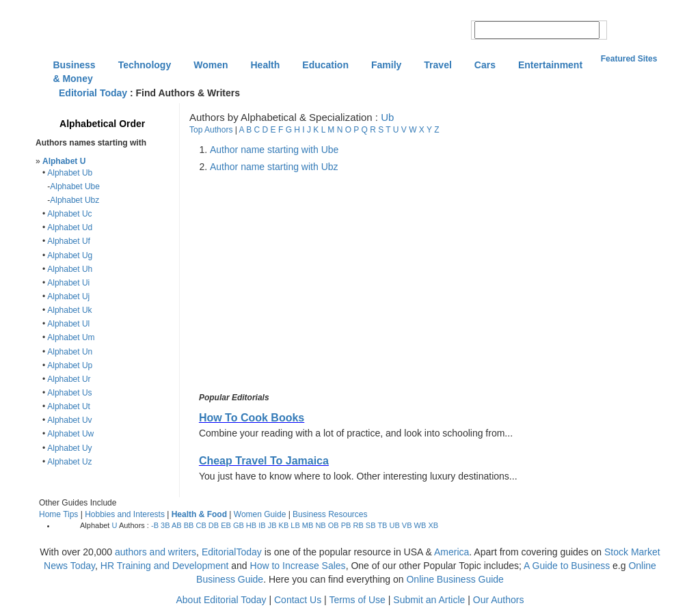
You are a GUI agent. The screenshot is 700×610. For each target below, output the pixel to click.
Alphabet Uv (69, 420)
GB (239, 525)
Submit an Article (429, 600)
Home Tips (58, 514)
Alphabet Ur (69, 379)
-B (155, 525)
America (452, 552)
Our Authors (499, 600)
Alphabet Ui (68, 283)
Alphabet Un (70, 352)
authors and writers (156, 552)
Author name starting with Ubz (274, 167)
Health (266, 65)
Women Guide (260, 514)
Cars (485, 65)
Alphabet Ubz (75, 200)
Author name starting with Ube (274, 150)
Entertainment (550, 65)
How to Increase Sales (298, 566)
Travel (437, 65)
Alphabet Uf (69, 241)
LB (295, 525)
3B (165, 525)
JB (272, 525)
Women (211, 65)
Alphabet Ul (68, 324)
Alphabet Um (71, 337)
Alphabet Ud (70, 227)
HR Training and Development (165, 566)
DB (214, 525)
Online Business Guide (455, 579)
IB (262, 525)
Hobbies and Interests (125, 514)
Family (386, 65)
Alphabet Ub (70, 173)
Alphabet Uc (69, 214)
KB (284, 525)
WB (420, 525)
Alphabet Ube (75, 186)
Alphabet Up (70, 365)
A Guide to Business (567, 566)
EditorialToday (232, 552)
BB (189, 525)
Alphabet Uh (70, 269)
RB (358, 525)
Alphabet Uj (68, 296)
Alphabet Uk (69, 310)
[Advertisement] (311, 283)
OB (334, 525)
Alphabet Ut (69, 406)
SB (371, 525)
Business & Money (74, 66)
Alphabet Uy (69, 448)
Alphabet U (64, 161)
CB (201, 525)
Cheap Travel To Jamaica (264, 461)
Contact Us (298, 600)
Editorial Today (93, 93)
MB (308, 525)
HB (251, 525)
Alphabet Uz (69, 462)
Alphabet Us (69, 393)
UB (395, 525)
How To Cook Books (252, 418)
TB (382, 525)
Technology (145, 65)
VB (407, 525)
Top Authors (211, 130)
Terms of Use (357, 600)
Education (325, 65)
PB (346, 525)
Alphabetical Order (102, 124)
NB (320, 525)
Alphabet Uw (70, 434)
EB (226, 525)
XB (433, 525)
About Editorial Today (221, 600)
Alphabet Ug (70, 255)
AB (177, 525)
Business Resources (330, 514)
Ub (387, 117)
